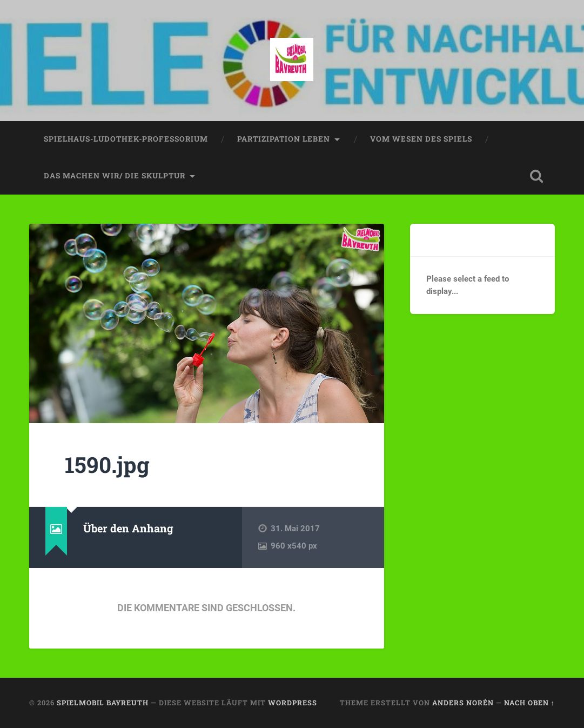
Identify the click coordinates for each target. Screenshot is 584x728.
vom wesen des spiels (421, 139)
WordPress (293, 703)
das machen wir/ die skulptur (115, 176)
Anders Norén (463, 703)
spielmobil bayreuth (103, 703)
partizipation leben (284, 139)
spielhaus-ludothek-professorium (126, 139)
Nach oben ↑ (529, 703)
